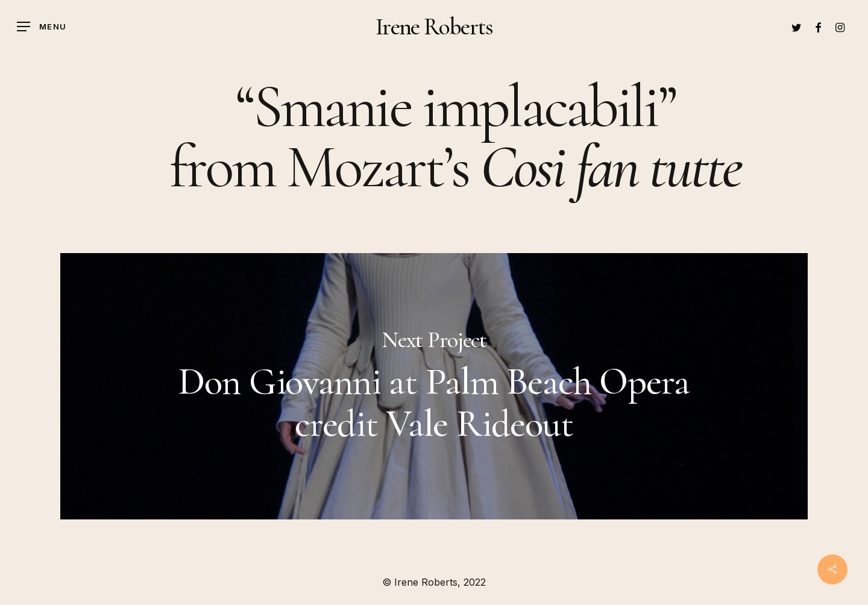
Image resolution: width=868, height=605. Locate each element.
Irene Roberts (434, 27)
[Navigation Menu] (42, 27)
